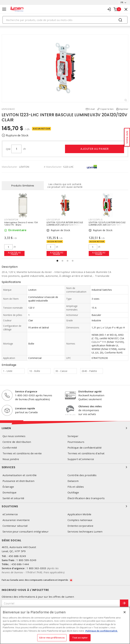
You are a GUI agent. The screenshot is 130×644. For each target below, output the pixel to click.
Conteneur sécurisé (15, 526)
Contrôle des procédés (82, 475)
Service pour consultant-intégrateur (26, 532)
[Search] (65, 20)
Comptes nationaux (80, 520)
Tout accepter (80, 638)
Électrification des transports (86, 498)
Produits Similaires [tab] (23, 186)
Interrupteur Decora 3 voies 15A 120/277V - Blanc (21, 224)
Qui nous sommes (14, 436)
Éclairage (8, 487)
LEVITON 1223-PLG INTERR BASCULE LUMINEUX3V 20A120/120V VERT (107, 224)
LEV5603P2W (11, 219)
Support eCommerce (81, 459)
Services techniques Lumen (85, 532)
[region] (65, 625)
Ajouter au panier (95, 149)
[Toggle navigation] (4, 9)
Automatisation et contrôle (20, 475)
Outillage (73, 492)
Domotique (9, 492)
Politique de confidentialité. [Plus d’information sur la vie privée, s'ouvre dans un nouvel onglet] (101, 631)
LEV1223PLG (96, 219)
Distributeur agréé (90, 391)
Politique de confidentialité (85, 448)
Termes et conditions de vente (22, 453)
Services (65, 467)
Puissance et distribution (18, 481)
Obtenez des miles (90, 406)
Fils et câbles (76, 487)
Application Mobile (79, 514)
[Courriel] (61, 603)
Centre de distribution (17, 442)
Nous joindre (11, 459)
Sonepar (73, 436)
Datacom (73, 481)
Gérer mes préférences (52, 638)
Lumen (65, 428)
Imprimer (124, 109)
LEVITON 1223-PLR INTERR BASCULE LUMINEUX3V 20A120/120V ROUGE (65, 224)
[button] (57, 261)
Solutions (65, 506)
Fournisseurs (76, 442)
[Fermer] (125, 612)
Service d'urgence (26, 391)
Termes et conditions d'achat (86, 453)
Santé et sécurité (13, 498)
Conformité (10, 448)
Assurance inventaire (16, 520)
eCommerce (10, 514)
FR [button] (122, 2)
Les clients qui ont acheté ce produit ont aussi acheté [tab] (65, 186)
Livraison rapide (25, 408)
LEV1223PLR (53, 219)
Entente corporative (80, 526)
